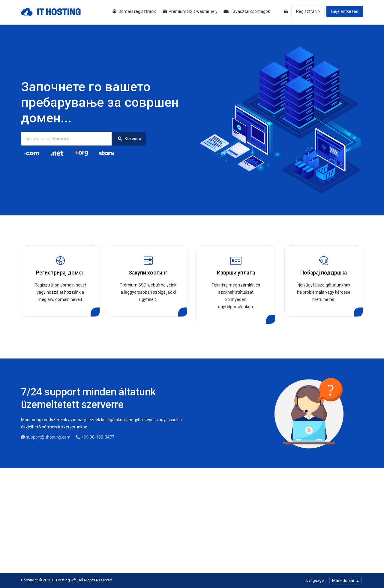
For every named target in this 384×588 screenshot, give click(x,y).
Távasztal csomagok (247, 11)
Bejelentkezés (345, 11)
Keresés (129, 139)
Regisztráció (308, 11)
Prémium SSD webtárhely (190, 11)
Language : (316, 580)
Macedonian (345, 580)
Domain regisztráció (135, 11)
